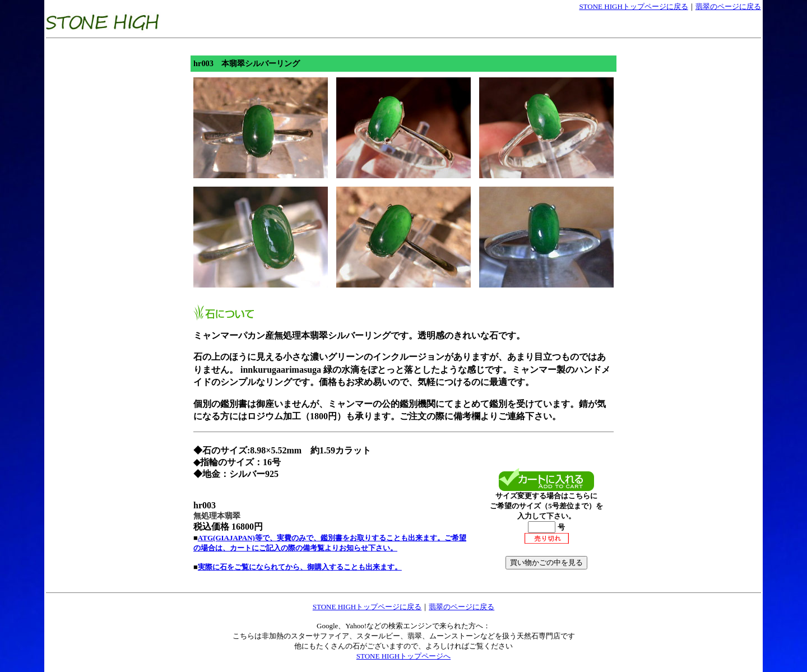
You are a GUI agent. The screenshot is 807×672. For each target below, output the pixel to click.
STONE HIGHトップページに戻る (633, 6)
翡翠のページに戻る (728, 6)
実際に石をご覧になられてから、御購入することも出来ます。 (300, 567)
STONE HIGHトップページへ (403, 656)
